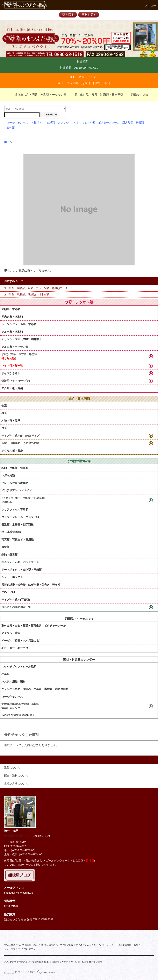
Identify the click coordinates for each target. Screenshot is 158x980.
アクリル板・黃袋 (12, 388)
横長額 (140, 123)
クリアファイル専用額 (15, 510)
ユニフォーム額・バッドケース (20, 562)
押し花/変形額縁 (11, 532)
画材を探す (89, 15)
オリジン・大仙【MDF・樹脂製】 (22, 339)
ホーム (8, 142)
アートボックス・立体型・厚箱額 (21, 570)
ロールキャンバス (17, 123)
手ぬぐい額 (8, 592)
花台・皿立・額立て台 (15, 648)
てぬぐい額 (89, 123)
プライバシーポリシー (105, 945)
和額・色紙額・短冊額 (15, 468)
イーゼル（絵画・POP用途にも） (22, 641)
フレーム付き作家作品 (15, 483)
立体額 (11, 128)
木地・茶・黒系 (11, 421)
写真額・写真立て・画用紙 (17, 540)
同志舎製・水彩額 (12, 317)
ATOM (32, 949)
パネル (5, 674)
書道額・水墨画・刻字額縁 (17, 525)
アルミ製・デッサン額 (15, 347)
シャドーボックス (12, 577)
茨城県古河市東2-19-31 (18, 836)
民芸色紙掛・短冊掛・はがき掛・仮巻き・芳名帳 (31, 585)
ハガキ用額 (8, 475)
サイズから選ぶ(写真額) (16, 600)
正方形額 (128, 123)
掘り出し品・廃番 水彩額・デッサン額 (38, 95)
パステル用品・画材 (13, 682)
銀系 (4, 413)
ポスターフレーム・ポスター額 (20, 517)
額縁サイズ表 (137, 95)
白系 (4, 428)
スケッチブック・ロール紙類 (19, 667)
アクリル (63, 123)
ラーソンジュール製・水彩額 (19, 324)
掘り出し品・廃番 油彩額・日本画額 (96, 95)
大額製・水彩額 (11, 309)
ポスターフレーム (109, 123)
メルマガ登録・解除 (128, 945)
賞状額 (5, 547)
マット (75, 123)
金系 (4, 406)
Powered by (30, 973)
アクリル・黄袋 (11, 633)
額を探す (68, 15)
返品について (56, 945)
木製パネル (38, 123)
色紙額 (51, 123)
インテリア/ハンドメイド (17, 490)
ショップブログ (12, 949)
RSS (24, 949)
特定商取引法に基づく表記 (78, 945)
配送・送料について (37, 945)
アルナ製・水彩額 (12, 332)
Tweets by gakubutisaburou (18, 715)
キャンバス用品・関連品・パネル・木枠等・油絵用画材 (35, 689)
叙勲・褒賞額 (9, 555)
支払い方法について (14, 945)
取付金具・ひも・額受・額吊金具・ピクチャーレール (34, 626)
